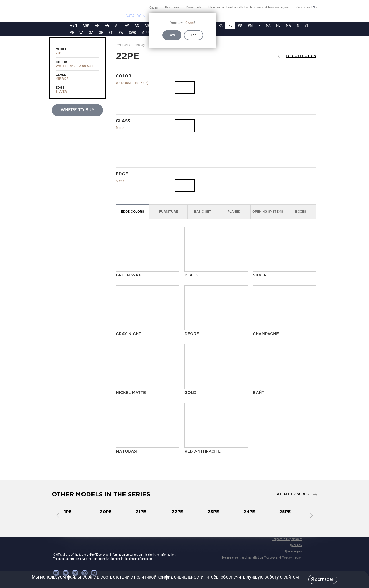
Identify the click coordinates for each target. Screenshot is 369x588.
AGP (148, 25)
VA (81, 32)
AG (107, 25)
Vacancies (303, 7)
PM (250, 25)
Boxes (301, 211)
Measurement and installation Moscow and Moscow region (249, 7)
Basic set (203, 211)
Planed (234, 211)
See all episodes (292, 494)
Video (251, 16)
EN (313, 7)
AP (97, 25)
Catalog (140, 45)
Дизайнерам (294, 551)
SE (101, 32)
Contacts (310, 16)
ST (111, 32)
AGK (86, 25)
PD (240, 25)
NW (289, 25)
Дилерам (296, 545)
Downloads (194, 7)
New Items (172, 7)
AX (137, 25)
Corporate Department (287, 539)
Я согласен (323, 579)
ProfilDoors (123, 45)
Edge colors (133, 211)
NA (268, 25)
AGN (73, 25)
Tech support (279, 16)
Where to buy (77, 110)
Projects (227, 16)
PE (230, 25)
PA (221, 25)
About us (106, 16)
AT (117, 25)
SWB (132, 32)
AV (127, 25)
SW (121, 32)
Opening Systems (268, 211)
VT (307, 25)
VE (72, 32)
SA (91, 32)
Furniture (168, 211)
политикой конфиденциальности (169, 577)
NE (278, 25)
